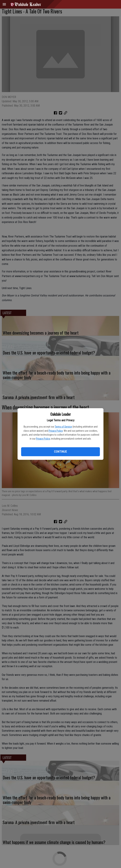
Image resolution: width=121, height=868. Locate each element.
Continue (60, 452)
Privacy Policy (56, 431)
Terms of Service (63, 427)
